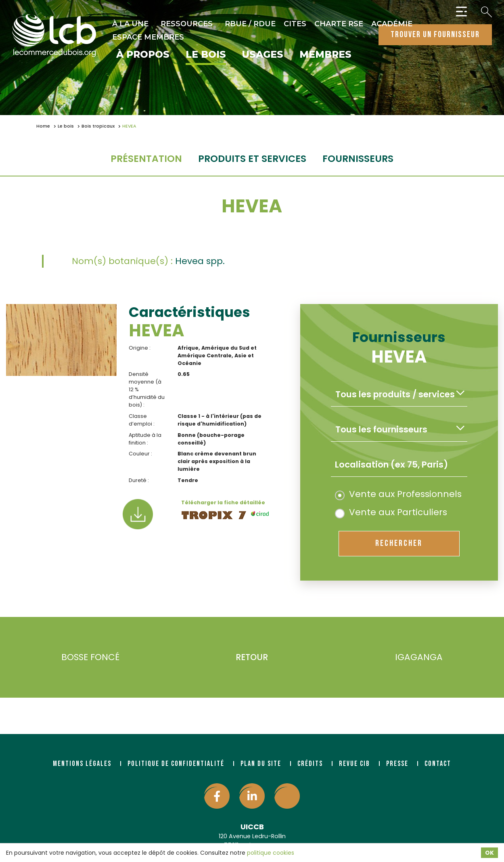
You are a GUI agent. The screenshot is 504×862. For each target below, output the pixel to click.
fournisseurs (358, 158)
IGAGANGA (431, 658)
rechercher (399, 543)
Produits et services (252, 158)
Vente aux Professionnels (398, 494)
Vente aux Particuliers (391, 512)
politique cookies (271, 853)
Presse (397, 764)
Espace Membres (148, 37)
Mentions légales (82, 764)
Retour (252, 657)
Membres (325, 55)
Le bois (206, 55)
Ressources (187, 24)
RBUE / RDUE (250, 24)
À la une (130, 24)
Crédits (310, 764)
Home (43, 126)
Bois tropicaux (98, 126)
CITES (295, 24)
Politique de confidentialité (176, 764)
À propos (143, 55)
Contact (438, 764)
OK (489, 853)
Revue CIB (354, 764)
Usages (263, 55)
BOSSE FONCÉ (78, 658)
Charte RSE (339, 24)
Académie (392, 24)
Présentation (146, 158)
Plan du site (261, 764)
